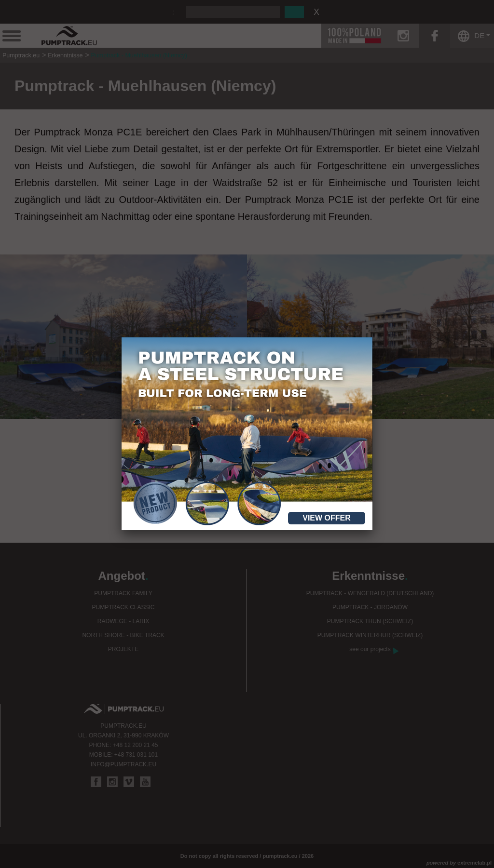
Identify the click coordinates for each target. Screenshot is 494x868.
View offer (327, 518)
